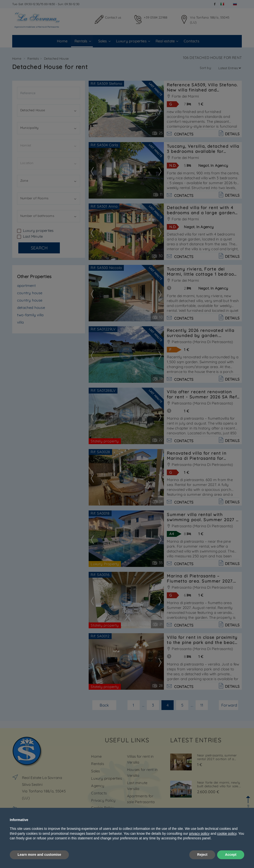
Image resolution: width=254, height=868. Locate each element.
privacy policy (199, 834)
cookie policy (227, 834)
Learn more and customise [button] (39, 855)
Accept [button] (231, 855)
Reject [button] (202, 855)
